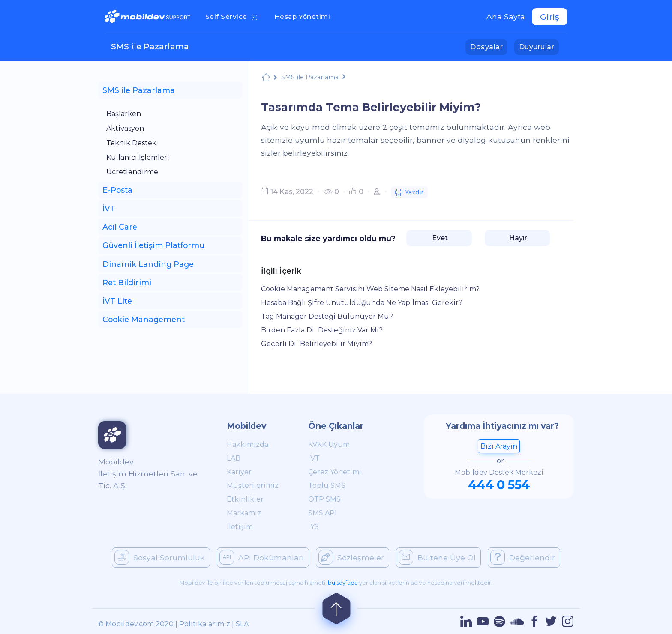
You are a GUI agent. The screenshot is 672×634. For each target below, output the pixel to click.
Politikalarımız (205, 624)
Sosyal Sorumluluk (160, 557)
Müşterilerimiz (253, 486)
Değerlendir (523, 557)
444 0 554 (499, 485)
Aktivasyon (125, 128)
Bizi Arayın (499, 446)
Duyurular (539, 46)
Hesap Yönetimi (305, 16)
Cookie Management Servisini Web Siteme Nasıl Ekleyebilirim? (370, 289)
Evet (439, 238)
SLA (242, 624)
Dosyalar (489, 46)
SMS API (322, 513)
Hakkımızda (247, 444)
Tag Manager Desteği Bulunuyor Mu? (327, 316)
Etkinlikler (245, 499)
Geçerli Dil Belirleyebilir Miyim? (316, 344)
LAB (234, 458)
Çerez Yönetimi (335, 472)
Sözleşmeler (351, 557)
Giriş (550, 17)
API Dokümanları (262, 557)
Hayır (517, 238)
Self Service (233, 16)
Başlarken (124, 114)
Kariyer (239, 472)
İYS (313, 527)
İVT (314, 458)
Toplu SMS (327, 486)
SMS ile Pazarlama (150, 46)
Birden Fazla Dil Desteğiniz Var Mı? (322, 330)
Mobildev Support (266, 78)
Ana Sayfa (506, 16)
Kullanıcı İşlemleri (138, 157)
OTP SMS (324, 499)
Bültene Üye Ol (437, 557)
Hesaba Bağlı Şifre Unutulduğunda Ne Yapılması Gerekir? (362, 303)
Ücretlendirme (132, 172)
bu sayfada (343, 583)
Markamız (244, 513)
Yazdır (409, 193)
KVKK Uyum (329, 444)
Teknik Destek (131, 143)
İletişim (240, 527)
